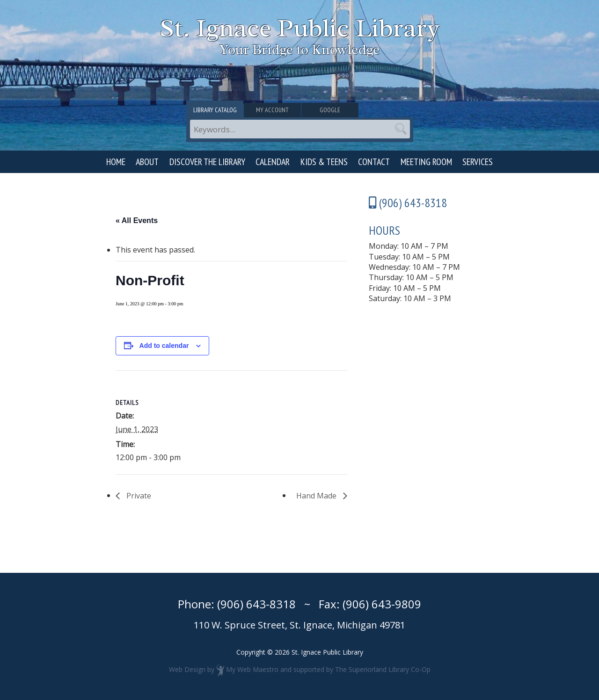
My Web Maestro (252, 669)
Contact (374, 162)
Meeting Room (426, 162)
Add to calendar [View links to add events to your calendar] (164, 346)
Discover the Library (207, 162)
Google (376, 111)
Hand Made (317, 496)
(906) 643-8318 (256, 604)
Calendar (273, 162)
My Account (300, 111)
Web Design (187, 669)
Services (478, 162)
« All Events (137, 220)
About (147, 162)
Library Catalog (224, 111)
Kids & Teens (324, 162)
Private (138, 496)
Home (116, 162)
